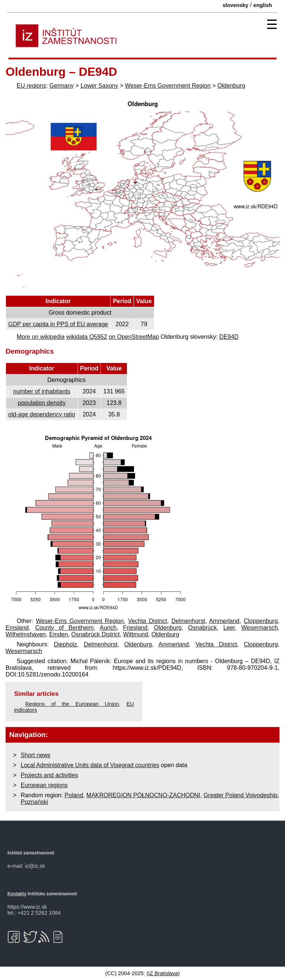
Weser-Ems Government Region (168, 86)
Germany (62, 86)
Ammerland (224, 621)
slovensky (236, 5)
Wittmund (136, 634)
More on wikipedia (41, 337)
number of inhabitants (42, 391)
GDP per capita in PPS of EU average (58, 324)
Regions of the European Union (72, 704)
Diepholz (65, 644)
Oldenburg (231, 86)
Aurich (108, 628)
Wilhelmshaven (26, 634)
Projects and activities (50, 775)
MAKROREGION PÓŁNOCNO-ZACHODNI (143, 795)
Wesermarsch (259, 628)
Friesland (135, 628)
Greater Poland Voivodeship (240, 795)
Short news (36, 755)
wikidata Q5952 (86, 337)
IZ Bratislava (163, 973)
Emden (58, 634)
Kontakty (17, 894)
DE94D (229, 337)
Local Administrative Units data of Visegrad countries (90, 765)
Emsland (17, 628)
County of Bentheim (65, 628)
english (263, 5)
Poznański (35, 802)
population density (42, 403)
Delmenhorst (188, 621)
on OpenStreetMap (134, 337)
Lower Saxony (99, 86)
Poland (74, 795)
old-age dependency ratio (42, 414)
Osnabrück (202, 628)
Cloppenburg (261, 621)
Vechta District (148, 621)
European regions (44, 785)
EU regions (31, 86)
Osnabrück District (96, 634)
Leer (229, 628)
